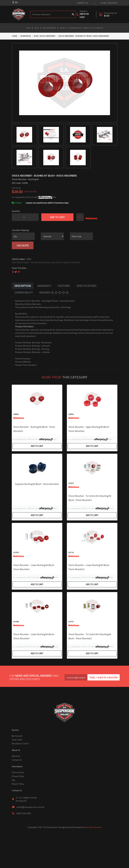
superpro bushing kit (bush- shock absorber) (37, 493)
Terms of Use (18, 806)
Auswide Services (94, 861)
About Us (87, 28)
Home (28, 28)
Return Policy (18, 818)
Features (64, 286)
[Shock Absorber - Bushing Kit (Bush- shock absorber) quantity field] (25, 217)
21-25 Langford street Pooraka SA (26, 833)
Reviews (54, 293)
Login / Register (109, 3)
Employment (74, 28)
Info (54, 197)
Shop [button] (37, 28)
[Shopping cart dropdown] (108, 14)
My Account (17, 770)
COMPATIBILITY (24, 293)
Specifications (86, 286)
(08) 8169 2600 (84, 15)
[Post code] (81, 236)
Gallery (63, 28)
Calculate (23, 245)
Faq (13, 814)
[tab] (23, 286)
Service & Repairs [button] (49, 28)
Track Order (17, 773)
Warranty (44, 286)
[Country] (52, 236)
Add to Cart (57, 217)
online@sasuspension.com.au (30, 841)
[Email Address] (76, 711)
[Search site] (73, 14)
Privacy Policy (18, 810)
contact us (82, 3)
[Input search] (50, 14)
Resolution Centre (20, 777)
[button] (80, 217)
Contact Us (99, 28)
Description (23, 286)
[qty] (23, 236)
